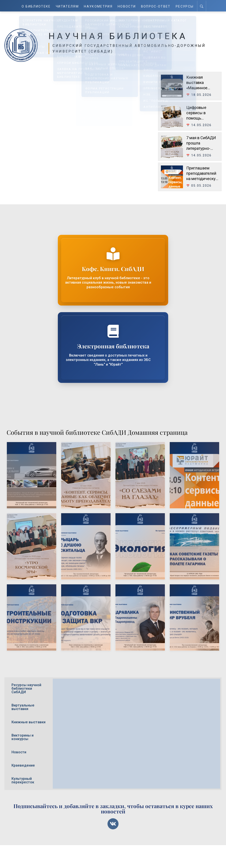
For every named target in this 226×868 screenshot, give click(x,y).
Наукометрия (99, 6)
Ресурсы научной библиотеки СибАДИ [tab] (26, 689)
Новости (127, 6)
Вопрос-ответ (156, 6)
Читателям (68, 6)
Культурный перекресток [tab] (23, 780)
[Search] (202, 6)
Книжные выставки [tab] (28, 722)
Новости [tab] (19, 752)
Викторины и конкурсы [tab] (23, 737)
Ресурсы (185, 6)
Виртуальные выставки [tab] (23, 707)
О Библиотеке (37, 6)
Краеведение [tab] (23, 765)
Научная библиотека (124, 36)
